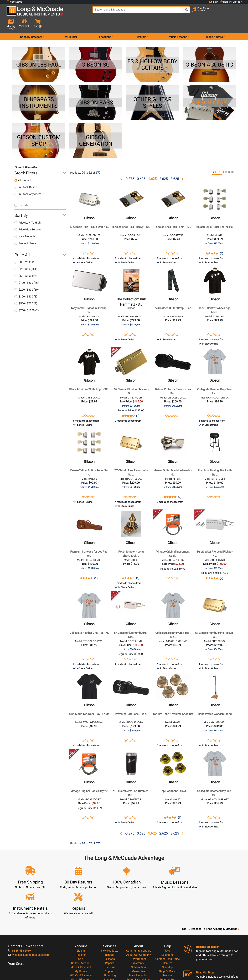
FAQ (167, 912)
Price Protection (139, 936)
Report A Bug (167, 941)
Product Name (25, 231)
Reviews (167, 936)
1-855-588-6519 (20, 912)
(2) (180, 485)
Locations (167, 916)
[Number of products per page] (217, 160)
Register (81, 916)
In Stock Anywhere (28, 182)
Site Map (167, 928)
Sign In (81, 912)
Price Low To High (28, 210)
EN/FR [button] (235, 2)
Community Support (138, 912)
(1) (138, 404)
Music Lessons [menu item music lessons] (178, 25)
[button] (239, 12)
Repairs (110, 924)
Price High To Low (28, 217)
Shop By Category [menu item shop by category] (31, 25)
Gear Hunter (70, 25)
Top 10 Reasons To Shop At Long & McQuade (211, 890)
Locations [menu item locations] (105, 25)
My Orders (81, 932)
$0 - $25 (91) (24, 250)
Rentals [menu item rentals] (141, 25)
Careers (167, 924)
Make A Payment (81, 928)
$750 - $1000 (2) (27, 298)
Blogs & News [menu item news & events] (214, 25)
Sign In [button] (213, 2)
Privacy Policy (139, 945)
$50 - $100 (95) (26, 264)
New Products (25, 224)
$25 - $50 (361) (26, 257)
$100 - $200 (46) (27, 271)
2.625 (164, 166)
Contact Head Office (167, 920)
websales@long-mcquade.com (29, 916)
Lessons (110, 920)
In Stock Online (26, 175)
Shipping (110, 945)
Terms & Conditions (138, 941)
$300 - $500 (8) (26, 284)
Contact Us (14, 2)
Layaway (110, 941)
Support (110, 932)
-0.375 (129, 166)
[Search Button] (178, 12)
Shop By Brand (167, 932)
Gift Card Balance (81, 936)
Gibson (18, 155)
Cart (81, 920)
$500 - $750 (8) (26, 291)
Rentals (110, 916)
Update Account (81, 924)
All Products (24, 168)
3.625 (175, 166)
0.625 (141, 166)
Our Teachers (139, 953)
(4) (221, 241)
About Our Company (139, 916)
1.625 (152, 166)
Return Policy (139, 949)
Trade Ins (110, 928)
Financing (110, 936)
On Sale (21, 193)
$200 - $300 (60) (27, 277)
